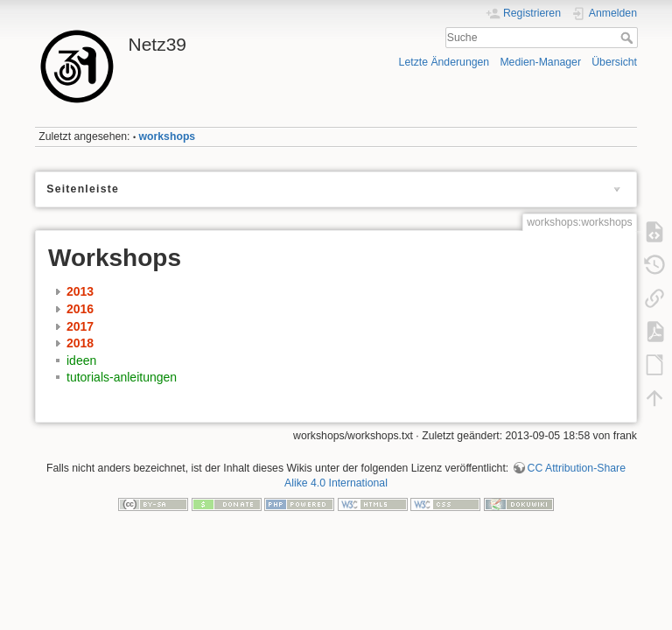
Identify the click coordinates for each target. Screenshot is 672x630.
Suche (629, 38)
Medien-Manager (540, 62)
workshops (168, 136)
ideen (81, 360)
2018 (80, 343)
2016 (80, 309)
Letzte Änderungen (444, 62)
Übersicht (614, 62)
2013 (80, 291)
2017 (80, 326)
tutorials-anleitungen (122, 377)
